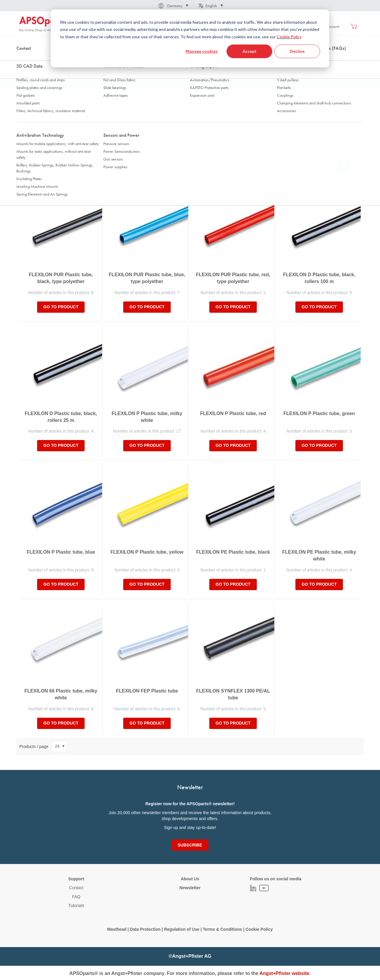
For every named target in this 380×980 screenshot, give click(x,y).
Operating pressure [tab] (38, 132)
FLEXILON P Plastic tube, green (319, 413)
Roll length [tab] (203, 118)
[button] (173, 6)
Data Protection (145, 929)
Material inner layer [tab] (124, 132)
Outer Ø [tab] (29, 118)
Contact (76, 888)
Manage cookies (202, 51)
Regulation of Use (182, 929)
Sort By (26, 167)
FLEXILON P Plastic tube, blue (61, 552)
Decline (297, 51)
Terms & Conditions (222, 929)
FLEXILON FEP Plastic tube (147, 691)
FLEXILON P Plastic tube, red (233, 413)
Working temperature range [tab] (303, 118)
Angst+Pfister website (284, 973)
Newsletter (190, 888)
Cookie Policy (289, 37)
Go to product (61, 307)
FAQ (76, 897)
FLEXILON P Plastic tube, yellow (147, 552)
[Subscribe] (190, 845)
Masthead (117, 929)
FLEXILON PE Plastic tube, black (233, 552)
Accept (250, 51)
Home (24, 59)
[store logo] (45, 24)
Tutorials (76, 906)
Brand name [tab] (204, 132)
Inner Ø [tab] (115, 118)
